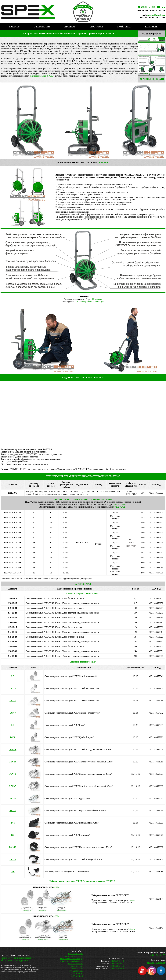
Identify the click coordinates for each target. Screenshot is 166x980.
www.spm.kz (77, 976)
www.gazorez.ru (76, 971)
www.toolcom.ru (76, 954)
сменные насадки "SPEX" (42, 76)
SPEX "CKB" (120, 504)
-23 (13, 688)
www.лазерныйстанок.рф (71, 959)
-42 (13, 701)
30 (13, 749)
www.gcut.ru (77, 968)
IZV (13, 872)
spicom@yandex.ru (156, 15)
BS (13, 835)
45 (13, 774)
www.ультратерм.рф (74, 956)
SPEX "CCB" (120, 507)
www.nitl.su (78, 973)
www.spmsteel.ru (75, 963)
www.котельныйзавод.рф (71, 961)
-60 (13, 713)
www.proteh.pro (76, 966)
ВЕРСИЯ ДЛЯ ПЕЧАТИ (152, 79)
